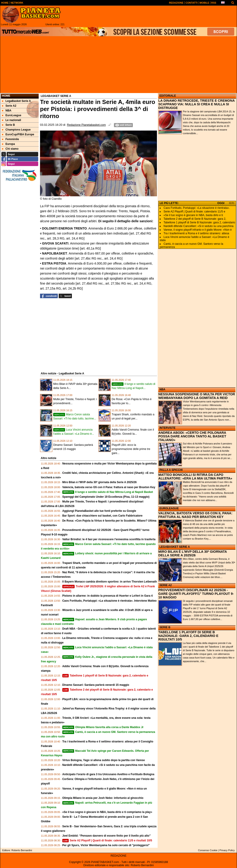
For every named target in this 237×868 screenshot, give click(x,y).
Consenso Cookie (208, 850)
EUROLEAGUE (169, 508)
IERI (232, 203)
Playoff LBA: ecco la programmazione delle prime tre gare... (131, 449)
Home (6, 96)
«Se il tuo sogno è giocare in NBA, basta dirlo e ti (193, 215)
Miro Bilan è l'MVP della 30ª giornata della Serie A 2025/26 (100, 482)
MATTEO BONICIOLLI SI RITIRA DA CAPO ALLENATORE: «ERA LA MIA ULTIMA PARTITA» (195, 477)
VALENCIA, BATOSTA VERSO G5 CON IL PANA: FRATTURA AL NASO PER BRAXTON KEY (195, 515)
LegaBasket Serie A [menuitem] (16, 101)
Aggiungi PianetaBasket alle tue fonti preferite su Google (99, 511)
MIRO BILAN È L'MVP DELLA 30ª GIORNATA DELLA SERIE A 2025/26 (193, 553)
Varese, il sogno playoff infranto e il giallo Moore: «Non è (198, 230)
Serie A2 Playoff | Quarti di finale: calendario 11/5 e (194, 212)
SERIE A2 (166, 585)
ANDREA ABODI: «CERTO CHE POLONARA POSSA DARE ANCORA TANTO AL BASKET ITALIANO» (192, 436)
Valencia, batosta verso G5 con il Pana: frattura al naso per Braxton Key (109, 487)
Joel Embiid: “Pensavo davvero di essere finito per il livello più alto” (107, 836)
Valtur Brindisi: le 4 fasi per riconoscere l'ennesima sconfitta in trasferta (109, 539)
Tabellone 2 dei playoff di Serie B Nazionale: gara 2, (195, 219)
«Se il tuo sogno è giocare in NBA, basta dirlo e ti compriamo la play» (107, 812)
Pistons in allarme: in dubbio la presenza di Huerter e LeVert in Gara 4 (107, 596)
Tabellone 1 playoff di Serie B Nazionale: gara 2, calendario (199, 222)
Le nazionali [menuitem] (12, 120)
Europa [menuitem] (8, 144)
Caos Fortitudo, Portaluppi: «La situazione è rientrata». (197, 208)
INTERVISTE (167, 428)
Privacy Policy (227, 850)
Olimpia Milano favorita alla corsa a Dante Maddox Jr (103, 727)
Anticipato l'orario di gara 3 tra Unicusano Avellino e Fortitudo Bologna (108, 774)
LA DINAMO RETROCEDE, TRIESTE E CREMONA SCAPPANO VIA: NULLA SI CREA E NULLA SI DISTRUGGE (197, 104)
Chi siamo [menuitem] (10, 149)
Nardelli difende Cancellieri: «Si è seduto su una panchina (199, 226)
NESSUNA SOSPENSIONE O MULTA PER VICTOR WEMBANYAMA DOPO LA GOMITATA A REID (197, 396)
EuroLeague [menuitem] (12, 115)
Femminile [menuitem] (10, 139)
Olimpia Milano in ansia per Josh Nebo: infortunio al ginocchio (103, 798)
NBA (162, 389)
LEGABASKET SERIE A (175, 547)
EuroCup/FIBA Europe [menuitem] (18, 134)
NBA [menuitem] (7, 111)
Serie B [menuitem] (8, 125)
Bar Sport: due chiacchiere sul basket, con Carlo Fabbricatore (102, 516)
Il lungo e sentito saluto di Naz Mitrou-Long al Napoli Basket (108, 492)
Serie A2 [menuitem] (9, 106)
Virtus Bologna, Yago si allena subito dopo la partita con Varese (104, 760)
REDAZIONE (118, 856)
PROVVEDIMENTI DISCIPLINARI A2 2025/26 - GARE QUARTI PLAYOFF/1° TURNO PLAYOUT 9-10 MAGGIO (196, 594)
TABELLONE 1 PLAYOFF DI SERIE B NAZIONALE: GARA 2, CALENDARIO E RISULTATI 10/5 (188, 636)
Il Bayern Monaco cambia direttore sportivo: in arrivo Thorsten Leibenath (110, 582)
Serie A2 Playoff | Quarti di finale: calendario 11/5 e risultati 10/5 (107, 840)
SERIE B (165, 627)
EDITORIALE (168, 96)
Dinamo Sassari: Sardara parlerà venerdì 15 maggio (96, 685)
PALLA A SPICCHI (171, 470)
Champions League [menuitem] (16, 130)
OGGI (221, 203)
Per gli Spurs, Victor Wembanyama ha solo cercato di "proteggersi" (106, 845)
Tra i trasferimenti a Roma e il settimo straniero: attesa (196, 233)
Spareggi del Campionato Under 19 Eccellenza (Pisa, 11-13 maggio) (106, 497)
